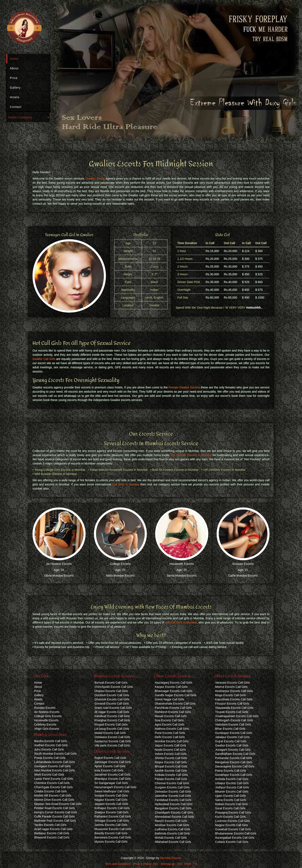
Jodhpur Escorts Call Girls (232, 787)
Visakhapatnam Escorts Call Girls (237, 716)
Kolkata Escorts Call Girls (171, 775)
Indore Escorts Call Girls (171, 754)
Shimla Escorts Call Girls (171, 758)
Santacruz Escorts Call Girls (113, 741)
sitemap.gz (168, 864)
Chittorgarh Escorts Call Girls (234, 720)
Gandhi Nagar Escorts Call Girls (176, 695)
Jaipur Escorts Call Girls (170, 745)
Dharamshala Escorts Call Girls (175, 704)
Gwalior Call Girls (44, 359)
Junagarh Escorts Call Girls (233, 750)
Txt (195, 864)
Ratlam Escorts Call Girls (232, 804)
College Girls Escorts (48, 716)
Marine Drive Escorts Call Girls (54, 800)
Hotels (15, 97)
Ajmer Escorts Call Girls (110, 766)
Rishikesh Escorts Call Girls (173, 712)
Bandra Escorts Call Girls (51, 741)
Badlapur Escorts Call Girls (52, 833)
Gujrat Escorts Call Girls (231, 741)
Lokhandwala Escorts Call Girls (55, 762)
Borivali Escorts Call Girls (111, 683)
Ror (156, 864)
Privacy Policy (142, 864)
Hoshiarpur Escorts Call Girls (234, 691)
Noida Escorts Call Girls (170, 750)
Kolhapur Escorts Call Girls (112, 808)
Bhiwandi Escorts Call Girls (52, 837)
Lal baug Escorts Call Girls (112, 729)
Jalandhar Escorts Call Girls (173, 796)
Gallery (15, 88)
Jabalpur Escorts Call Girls (232, 737)
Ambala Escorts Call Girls (232, 779)
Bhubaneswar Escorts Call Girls (236, 833)
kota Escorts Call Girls (109, 770)
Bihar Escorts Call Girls (230, 729)
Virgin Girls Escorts (47, 729)
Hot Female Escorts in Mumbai (191, 455)
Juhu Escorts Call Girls (49, 749)
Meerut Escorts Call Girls (231, 687)
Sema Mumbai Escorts (182, 576)
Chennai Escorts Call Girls (172, 783)
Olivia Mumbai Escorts (59, 576)
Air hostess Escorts (47, 712)
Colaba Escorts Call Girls (51, 791)
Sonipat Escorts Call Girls (111, 796)
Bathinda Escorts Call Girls (172, 833)
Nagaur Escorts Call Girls (111, 800)
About (14, 68)
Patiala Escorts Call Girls (171, 779)
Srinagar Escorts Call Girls (112, 821)
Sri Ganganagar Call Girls (111, 783)
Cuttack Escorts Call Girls (232, 842)
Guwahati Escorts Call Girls (233, 829)
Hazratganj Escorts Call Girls (174, 683)
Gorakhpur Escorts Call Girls (234, 775)
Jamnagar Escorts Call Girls (113, 762)
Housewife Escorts (182, 564)
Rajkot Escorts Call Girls (110, 758)
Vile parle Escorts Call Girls (112, 745)
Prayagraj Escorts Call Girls (233, 812)
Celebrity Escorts (45, 724)
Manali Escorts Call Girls (171, 716)
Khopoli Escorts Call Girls (111, 724)
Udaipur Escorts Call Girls (232, 783)
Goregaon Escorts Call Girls (52, 766)
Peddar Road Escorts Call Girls (55, 808)
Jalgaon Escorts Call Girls (111, 804)
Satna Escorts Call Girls (231, 800)
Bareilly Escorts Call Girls (111, 833)
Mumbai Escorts (171, 858)
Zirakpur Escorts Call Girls (112, 812)
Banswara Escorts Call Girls (113, 837)
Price (14, 78)
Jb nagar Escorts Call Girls (112, 712)
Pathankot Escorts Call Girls (113, 816)
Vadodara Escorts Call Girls (233, 724)
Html (188, 864)
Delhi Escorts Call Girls (170, 737)
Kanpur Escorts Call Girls (171, 687)
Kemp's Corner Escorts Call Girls (56, 812)
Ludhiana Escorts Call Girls (172, 829)
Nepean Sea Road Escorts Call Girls (58, 804)
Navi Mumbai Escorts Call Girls (54, 770)
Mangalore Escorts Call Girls (234, 762)
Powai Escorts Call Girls (50, 758)
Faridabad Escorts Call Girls (173, 800)
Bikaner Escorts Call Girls (232, 792)
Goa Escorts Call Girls (169, 720)
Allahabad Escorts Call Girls (173, 842)
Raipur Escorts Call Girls (171, 762)
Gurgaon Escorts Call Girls (172, 787)
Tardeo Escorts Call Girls (50, 825)
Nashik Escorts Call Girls (171, 771)
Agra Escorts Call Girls (170, 724)
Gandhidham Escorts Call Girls (235, 754)
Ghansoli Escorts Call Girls (112, 699)
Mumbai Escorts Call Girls (172, 741)
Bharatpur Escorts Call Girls (113, 779)
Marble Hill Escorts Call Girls (53, 796)
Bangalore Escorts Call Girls (173, 808)
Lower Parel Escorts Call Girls (54, 779)
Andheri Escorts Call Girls (51, 745)
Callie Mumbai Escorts (243, 576)
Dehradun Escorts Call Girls (173, 792)
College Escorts (120, 564)
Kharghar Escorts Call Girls (112, 720)
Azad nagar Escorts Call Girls (53, 829)
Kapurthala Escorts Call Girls (234, 699)
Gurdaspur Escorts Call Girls (234, 733)
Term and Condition (118, 864)
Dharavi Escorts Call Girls (111, 691)
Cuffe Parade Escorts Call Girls (54, 816)
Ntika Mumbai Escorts (120, 576)
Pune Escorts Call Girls (170, 733)
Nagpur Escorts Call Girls (232, 825)
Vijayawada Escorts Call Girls (234, 708)
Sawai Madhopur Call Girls (112, 791)
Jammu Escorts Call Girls (111, 825)
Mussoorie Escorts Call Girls (113, 829)
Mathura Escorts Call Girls (172, 729)
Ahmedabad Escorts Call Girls (174, 817)
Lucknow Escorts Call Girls (233, 821)
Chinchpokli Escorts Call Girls (114, 687)
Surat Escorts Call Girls (230, 808)
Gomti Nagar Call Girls (169, 699)
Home (14, 59)
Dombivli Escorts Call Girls (112, 695)
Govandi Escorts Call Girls (112, 704)
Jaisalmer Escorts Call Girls (113, 775)
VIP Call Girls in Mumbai (181, 622)
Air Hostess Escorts (59, 564)
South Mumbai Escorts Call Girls (55, 754)
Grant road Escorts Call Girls (113, 708)
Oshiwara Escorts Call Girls (112, 737)
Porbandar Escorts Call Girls (234, 758)
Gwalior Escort (95, 179)
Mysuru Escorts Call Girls (111, 842)
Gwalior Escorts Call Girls (232, 745)
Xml (180, 864)
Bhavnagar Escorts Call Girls (174, 691)
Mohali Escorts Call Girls (171, 838)
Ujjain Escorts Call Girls (230, 796)
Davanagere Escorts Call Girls (235, 766)
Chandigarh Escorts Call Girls (174, 812)
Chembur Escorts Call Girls (52, 783)
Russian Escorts (243, 564)
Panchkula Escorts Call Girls (173, 708)
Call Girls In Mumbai (126, 484)
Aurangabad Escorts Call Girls (235, 838)
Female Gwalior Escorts (184, 387)
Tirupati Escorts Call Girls (232, 712)
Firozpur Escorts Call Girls (232, 704)
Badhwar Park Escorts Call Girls (55, 821)
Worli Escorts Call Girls (49, 775)
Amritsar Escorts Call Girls (172, 825)
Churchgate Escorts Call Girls (53, 787)
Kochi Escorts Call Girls (230, 817)
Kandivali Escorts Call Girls (112, 716)
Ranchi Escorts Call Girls (171, 821)
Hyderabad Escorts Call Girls (174, 804)
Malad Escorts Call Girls (110, 733)
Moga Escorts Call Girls (230, 695)
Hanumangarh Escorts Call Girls (116, 787)
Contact (16, 107)
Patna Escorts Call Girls (231, 771)
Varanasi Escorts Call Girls (232, 683)
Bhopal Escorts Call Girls (171, 766)
